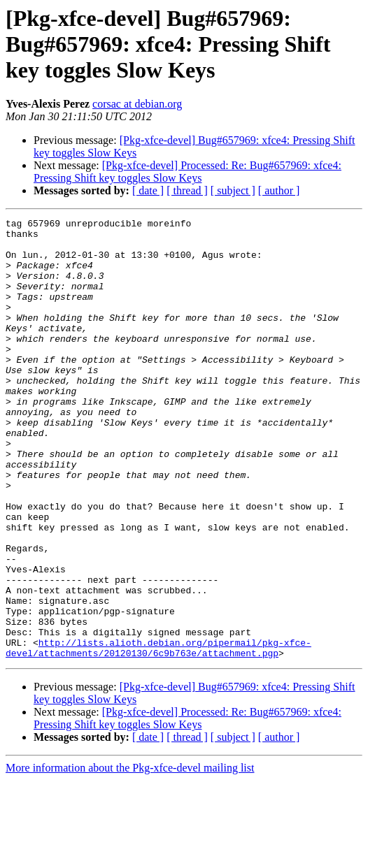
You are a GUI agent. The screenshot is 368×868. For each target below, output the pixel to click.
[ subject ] (233, 190)
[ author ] (279, 190)
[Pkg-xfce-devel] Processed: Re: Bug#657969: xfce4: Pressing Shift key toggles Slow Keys (187, 172)
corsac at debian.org (137, 104)
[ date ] (148, 190)
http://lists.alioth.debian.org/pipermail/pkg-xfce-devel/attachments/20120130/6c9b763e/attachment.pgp (158, 735)
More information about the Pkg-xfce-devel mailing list (130, 856)
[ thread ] (187, 190)
